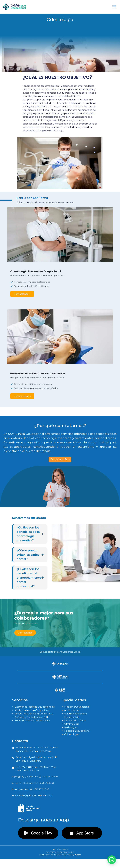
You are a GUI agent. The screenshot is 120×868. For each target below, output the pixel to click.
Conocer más (22, 396)
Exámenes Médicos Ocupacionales (35, 707)
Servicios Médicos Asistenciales (33, 721)
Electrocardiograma (75, 714)
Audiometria (71, 710)
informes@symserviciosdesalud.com (32, 795)
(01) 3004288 (30, 777)
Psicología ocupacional (77, 731)
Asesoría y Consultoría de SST (31, 717)
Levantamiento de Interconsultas (34, 714)
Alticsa (78, 855)
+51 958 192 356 (40, 789)
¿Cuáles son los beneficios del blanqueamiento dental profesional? (30, 578)
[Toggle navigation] (114, 7)
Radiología (70, 727)
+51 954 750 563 (45, 783)
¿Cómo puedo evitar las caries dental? (30, 555)
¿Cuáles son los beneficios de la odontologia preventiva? (30, 534)
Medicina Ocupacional (77, 707)
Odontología (71, 734)
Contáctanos (21, 294)
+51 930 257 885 (49, 777)
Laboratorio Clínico (75, 721)
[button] (112, 860)
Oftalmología (72, 724)
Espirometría (72, 717)
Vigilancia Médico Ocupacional (32, 710)
